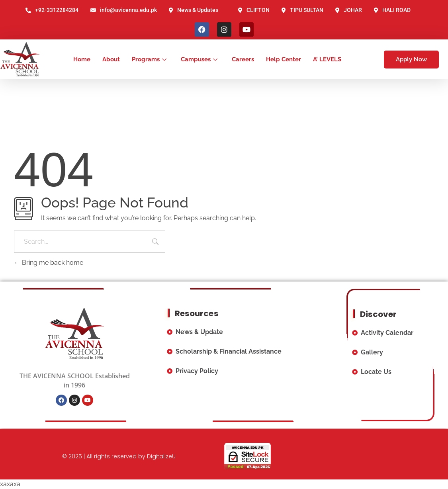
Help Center (284, 59)
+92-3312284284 (52, 10)
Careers (243, 59)
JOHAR (349, 10)
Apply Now (411, 59)
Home (82, 59)
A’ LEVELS (327, 59)
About (111, 59)
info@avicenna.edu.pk (124, 10)
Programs (149, 59)
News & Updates (194, 10)
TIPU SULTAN (302, 10)
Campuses (199, 59)
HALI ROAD (392, 10)
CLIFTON (254, 10)
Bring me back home (49, 263)
